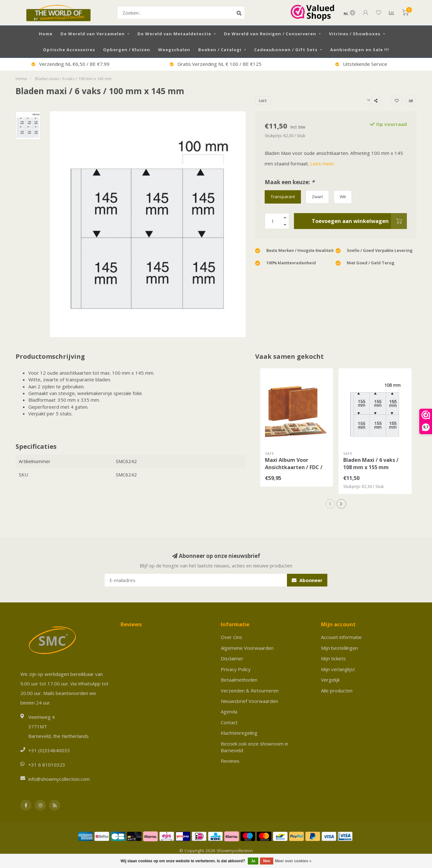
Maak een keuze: (289, 182)
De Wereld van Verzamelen (93, 34)
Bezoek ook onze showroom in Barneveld (254, 747)
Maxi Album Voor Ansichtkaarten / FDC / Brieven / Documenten (294, 467)
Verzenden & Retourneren (250, 691)
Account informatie (341, 637)
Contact (229, 722)
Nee (267, 861)
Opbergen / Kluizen (127, 50)
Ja (253, 861)
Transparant (283, 197)
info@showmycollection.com (59, 779)
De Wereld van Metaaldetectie (174, 34)
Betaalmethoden (239, 680)
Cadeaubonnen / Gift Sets (286, 50)
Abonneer (307, 580)
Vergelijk (330, 680)
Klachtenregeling (239, 733)
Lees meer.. (323, 163)
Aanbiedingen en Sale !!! (360, 50)
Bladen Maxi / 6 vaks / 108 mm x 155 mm (371, 464)
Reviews (230, 761)
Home (46, 34)
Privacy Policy (236, 669)
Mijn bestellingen (339, 648)
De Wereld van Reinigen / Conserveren (270, 34)
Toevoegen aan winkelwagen (359, 221)
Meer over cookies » (293, 861)
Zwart (317, 197)
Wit (343, 197)
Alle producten (337, 691)
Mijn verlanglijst (338, 669)
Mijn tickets (333, 658)
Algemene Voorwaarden (247, 648)
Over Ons (231, 637)
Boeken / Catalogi (220, 50)
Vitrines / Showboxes (355, 34)
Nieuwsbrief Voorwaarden (249, 701)
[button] (330, 504)
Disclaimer (232, 658)
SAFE (263, 101)
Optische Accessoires (69, 50)
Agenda (229, 712)
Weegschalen (174, 50)
